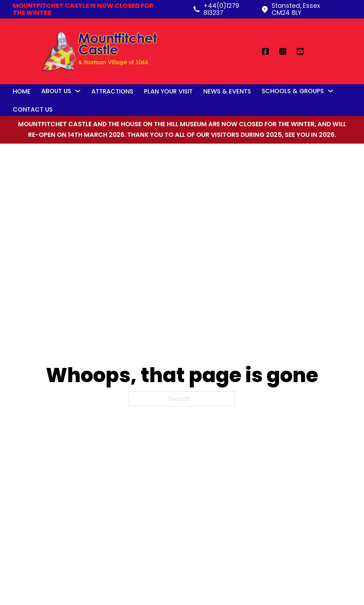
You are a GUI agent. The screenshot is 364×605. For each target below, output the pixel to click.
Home (22, 91)
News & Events (227, 91)
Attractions (112, 91)
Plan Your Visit (168, 91)
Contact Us (33, 109)
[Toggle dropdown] (78, 91)
